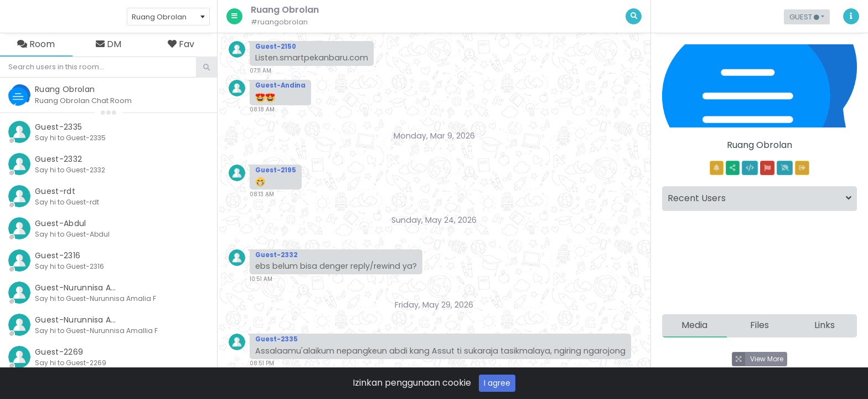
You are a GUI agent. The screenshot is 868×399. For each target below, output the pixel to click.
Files (759, 325)
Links (825, 325)
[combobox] (168, 17)
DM (108, 44)
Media (694, 325)
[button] (807, 17)
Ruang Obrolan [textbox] (159, 17)
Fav (181, 44)
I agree (497, 383)
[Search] (98, 67)
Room (36, 44)
